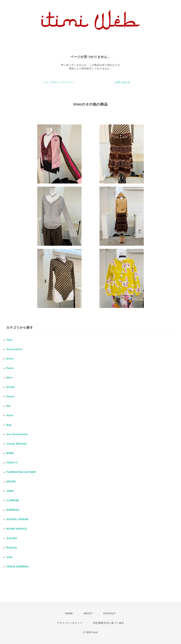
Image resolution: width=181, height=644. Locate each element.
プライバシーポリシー (70, 623)
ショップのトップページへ (58, 82)
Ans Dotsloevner (17, 434)
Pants (10, 368)
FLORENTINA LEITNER (21, 472)
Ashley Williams (17, 444)
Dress (10, 359)
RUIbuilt (12, 548)
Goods (11, 387)
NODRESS (13, 510)
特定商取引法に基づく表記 (109, 623)
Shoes (10, 397)
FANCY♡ (12, 463)
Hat (8, 406)
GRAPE (11, 482)
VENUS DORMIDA (18, 567)
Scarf (10, 415)
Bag (9, 425)
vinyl (9, 557)
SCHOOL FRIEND (17, 519)
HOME (69, 613)
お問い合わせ (123, 82)
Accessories (14, 349)
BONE (10, 453)
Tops (9, 340)
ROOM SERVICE (17, 529)
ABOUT (88, 613)
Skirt (9, 378)
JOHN (10, 491)
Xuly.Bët (12, 538)
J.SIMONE (13, 500)
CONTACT (110, 613)
